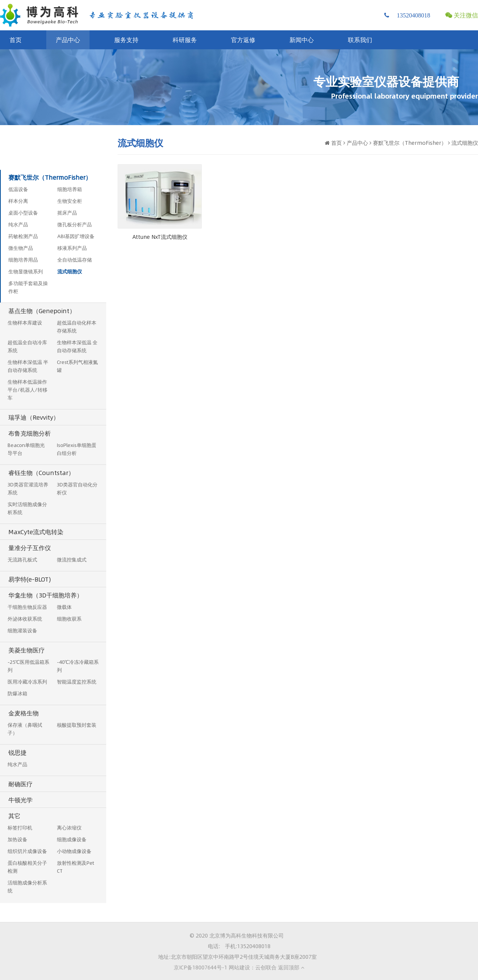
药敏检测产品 (23, 236)
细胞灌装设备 (22, 630)
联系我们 (360, 40)
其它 (14, 816)
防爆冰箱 (17, 693)
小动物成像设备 (74, 851)
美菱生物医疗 (27, 650)
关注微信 (462, 15)
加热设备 (17, 839)
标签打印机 (20, 828)
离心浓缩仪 (69, 828)
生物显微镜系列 (26, 271)
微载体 (64, 607)
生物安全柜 (70, 201)
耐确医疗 (20, 784)
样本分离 (18, 201)
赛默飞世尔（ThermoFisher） (50, 177)
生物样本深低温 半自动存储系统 (28, 366)
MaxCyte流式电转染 (36, 532)
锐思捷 (17, 752)
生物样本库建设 (25, 323)
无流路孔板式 (22, 560)
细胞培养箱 (70, 189)
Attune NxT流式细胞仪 (160, 237)
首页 (16, 40)
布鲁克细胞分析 (30, 433)
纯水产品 (18, 224)
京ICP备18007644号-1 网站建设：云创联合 (225, 967)
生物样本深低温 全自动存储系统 (77, 346)
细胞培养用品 (23, 260)
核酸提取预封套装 (77, 725)
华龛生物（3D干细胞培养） (46, 595)
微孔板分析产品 (75, 224)
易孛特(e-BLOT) (30, 579)
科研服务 (185, 40)
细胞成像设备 (72, 839)
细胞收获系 (69, 619)
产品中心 (68, 40)
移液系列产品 (72, 248)
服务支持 (126, 40)
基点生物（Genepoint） (42, 311)
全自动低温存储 (75, 260)
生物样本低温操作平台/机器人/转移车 (28, 390)
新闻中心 (302, 40)
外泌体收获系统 (25, 619)
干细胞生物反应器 (27, 607)
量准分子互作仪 (30, 548)
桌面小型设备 (23, 213)
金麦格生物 (24, 713)
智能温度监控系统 (77, 682)
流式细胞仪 (70, 271)
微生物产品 (21, 248)
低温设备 (18, 189)
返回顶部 (291, 967)
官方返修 (243, 40)
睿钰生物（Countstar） (41, 473)
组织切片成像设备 (27, 851)
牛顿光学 (20, 800)
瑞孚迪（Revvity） (34, 417)
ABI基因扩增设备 (76, 236)
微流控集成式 (72, 560)
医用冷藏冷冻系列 (27, 682)
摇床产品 (67, 213)
